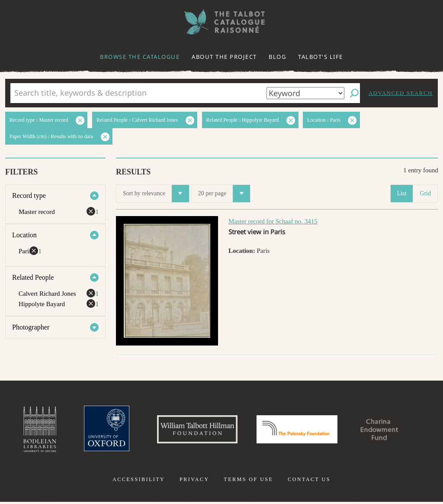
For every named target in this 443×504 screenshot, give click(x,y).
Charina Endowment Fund (387, 430)
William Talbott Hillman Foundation (193, 430)
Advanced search (401, 93)
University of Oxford (99, 430)
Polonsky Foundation (299, 430)
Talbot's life (321, 57)
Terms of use (248, 481)
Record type (29, 195)
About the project (224, 57)
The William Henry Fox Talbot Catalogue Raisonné (221, 22)
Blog (277, 57)
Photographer (31, 327)
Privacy (194, 481)
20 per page (224, 194)
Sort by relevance (156, 194)
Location (24, 235)
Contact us (309, 481)
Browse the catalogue (140, 57)
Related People (33, 277)
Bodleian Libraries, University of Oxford (30, 430)
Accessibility (139, 481)
